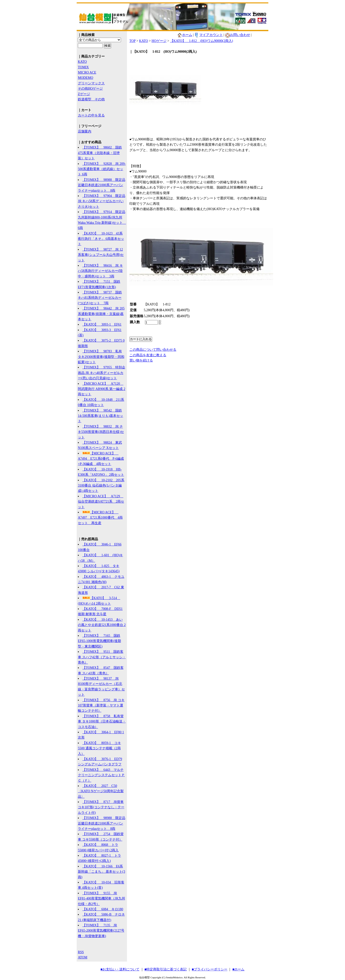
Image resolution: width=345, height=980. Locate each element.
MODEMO (86, 78)
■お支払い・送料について (120, 969)
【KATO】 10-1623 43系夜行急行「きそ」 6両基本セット (101, 239)
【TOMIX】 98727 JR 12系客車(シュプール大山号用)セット (101, 255)
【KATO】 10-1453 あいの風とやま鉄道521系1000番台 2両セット (102, 625)
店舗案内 (85, 131)
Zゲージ (84, 94)
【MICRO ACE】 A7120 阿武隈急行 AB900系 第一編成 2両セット (102, 389)
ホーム (185, 35)
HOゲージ (159, 41)
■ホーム (238, 969)
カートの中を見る (91, 115)
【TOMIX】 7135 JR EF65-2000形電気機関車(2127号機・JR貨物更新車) (101, 931)
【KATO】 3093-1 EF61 (102, 324)
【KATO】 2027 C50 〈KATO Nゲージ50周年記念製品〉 (101, 791)
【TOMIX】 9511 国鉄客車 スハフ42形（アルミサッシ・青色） (102, 657)
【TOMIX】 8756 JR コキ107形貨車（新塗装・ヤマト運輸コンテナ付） (101, 705)
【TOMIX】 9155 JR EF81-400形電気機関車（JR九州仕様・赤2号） (101, 899)
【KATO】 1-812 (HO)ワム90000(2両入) (202, 41)
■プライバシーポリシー (210, 969)
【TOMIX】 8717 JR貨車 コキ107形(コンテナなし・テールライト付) (101, 807)
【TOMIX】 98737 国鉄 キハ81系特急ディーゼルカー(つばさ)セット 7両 (100, 298)
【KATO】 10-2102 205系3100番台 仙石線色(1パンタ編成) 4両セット (101, 486)
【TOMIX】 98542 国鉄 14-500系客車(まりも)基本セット (101, 416)
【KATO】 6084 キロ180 (103, 909)
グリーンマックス (91, 83)
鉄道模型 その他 (91, 99)
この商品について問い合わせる (153, 350)
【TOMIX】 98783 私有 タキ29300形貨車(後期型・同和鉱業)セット (101, 357)
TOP (132, 41)
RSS (81, 952)
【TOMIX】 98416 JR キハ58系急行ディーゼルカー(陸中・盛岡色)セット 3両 (100, 271)
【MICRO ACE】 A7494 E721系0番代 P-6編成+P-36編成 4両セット (101, 459)
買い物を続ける (141, 360)
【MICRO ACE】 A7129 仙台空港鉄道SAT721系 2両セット (101, 502)
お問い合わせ (238, 35)
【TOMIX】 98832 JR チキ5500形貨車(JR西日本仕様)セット (101, 432)
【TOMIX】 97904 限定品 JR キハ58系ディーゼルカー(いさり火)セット (102, 201)
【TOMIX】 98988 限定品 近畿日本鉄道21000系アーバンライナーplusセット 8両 (102, 185)
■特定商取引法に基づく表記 (166, 969)
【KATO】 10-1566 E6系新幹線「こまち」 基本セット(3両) (101, 872)
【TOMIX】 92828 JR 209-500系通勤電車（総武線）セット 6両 (102, 169)
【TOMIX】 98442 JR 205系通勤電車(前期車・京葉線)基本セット (101, 314)
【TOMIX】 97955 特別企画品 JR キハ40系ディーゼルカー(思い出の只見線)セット (102, 373)
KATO (82, 62)
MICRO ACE (87, 72)
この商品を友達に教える (148, 355)
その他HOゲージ (90, 89)
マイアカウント (209, 35)
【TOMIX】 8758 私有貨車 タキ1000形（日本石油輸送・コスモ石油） (102, 722)
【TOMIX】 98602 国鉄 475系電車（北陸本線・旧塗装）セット (100, 153)
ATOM (83, 957)
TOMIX (83, 67)
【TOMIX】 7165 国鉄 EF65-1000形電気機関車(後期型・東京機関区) (99, 641)
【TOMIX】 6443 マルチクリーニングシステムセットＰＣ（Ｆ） (101, 775)
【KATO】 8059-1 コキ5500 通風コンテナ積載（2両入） (99, 748)
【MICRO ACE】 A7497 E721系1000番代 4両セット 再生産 (100, 518)
